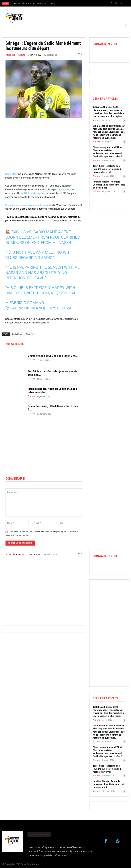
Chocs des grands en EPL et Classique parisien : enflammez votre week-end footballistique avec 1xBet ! (107, 152)
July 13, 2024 (58, 308)
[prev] (67, 3)
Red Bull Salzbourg (31, 193)
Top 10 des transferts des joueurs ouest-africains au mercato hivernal (107, 169)
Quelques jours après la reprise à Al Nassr (27, 205)
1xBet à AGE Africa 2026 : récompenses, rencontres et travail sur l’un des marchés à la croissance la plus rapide (108, 112)
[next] (72, 3)
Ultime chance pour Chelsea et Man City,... (53, 356)
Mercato (21, 55)
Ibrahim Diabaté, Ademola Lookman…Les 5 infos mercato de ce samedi (109, 185)
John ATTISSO (35, 55)
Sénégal (30, 334)
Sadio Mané (12, 174)
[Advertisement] (44, 149)
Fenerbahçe (65, 190)
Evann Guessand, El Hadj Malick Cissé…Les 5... (53, 408)
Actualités (10, 55)
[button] (126, 25)
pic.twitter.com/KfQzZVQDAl (46, 293)
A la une (32, 360)
